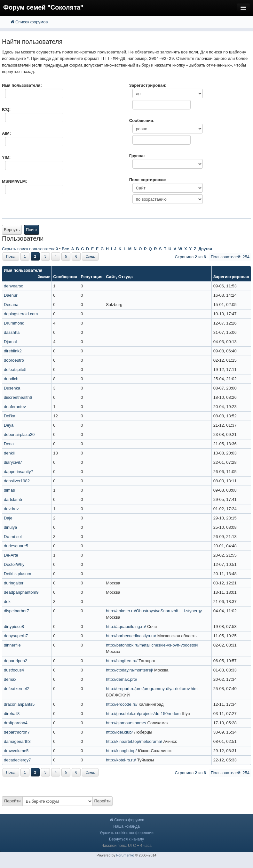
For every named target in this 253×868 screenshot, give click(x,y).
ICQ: (6, 109)
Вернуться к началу (126, 839)
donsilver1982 (17, 481)
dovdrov (11, 509)
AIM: (6, 133)
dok (7, 602)
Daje (8, 518)
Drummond (14, 323)
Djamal (10, 342)
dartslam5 (13, 499)
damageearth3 (17, 741)
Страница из (190, 257)
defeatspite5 (15, 370)
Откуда (126, 277)
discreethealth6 (18, 397)
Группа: (137, 156)
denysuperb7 (16, 636)
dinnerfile (12, 645)
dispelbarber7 (16, 611)
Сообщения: (142, 121)
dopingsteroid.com (21, 314)
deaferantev (15, 407)
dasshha (12, 332)
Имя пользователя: (22, 85)
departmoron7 (17, 732)
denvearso (14, 286)
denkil (9, 453)
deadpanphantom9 (21, 592)
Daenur (11, 295)
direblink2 (13, 351)
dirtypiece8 (14, 627)
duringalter (14, 583)
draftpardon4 (16, 723)
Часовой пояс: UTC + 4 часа (126, 846)
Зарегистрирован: (148, 85)
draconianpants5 (19, 704)
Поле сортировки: (148, 180)
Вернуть (12, 230)
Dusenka (12, 388)
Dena (9, 444)
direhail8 (12, 714)
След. (90, 256)
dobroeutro (14, 360)
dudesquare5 (16, 546)
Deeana (11, 305)
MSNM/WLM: (15, 181)
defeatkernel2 (16, 689)
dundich (11, 379)
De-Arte (11, 555)
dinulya (10, 527)
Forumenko (125, 855)
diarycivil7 (13, 462)
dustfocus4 (14, 670)
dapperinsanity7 (19, 472)
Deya (9, 425)
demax (10, 679)
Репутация (91, 277)
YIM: (6, 157)
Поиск (32, 230)
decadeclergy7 (17, 760)
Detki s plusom (17, 574)
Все (65, 249)
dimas (9, 490)
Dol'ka (10, 416)
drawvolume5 (16, 751)
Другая (205, 249)
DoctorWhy (14, 564)
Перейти (12, 801)
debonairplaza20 (19, 434)
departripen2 (16, 661)
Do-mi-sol (13, 537)
